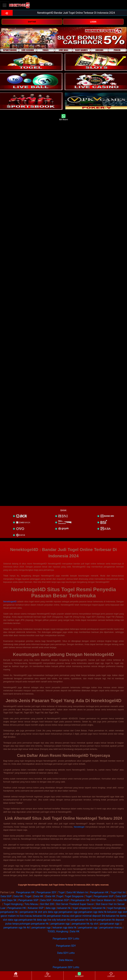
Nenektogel (79, 827)
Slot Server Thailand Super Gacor (75, 904)
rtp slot (94, 924)
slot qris (43, 912)
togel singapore (81, 908)
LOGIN (93, 22)
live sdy (52, 920)
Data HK (18, 896)
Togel (61, 892)
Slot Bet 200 (47, 904)
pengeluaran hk (9, 912)
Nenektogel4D (10, 602)
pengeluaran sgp (68, 912)
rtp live (93, 920)
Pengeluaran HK (25, 892)
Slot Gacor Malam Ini (103, 900)
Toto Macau (31, 904)
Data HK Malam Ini (77, 892)
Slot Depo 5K (9, 900)
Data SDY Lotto (66, 953)
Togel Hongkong (13, 904)
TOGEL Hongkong (58, 931)
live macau (26, 916)
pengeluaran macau (58, 916)
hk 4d (27, 928)
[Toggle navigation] (5, 5)
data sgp (50, 908)
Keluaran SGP (61, 900)
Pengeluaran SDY (46, 892)
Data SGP (6, 896)
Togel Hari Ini (118, 892)
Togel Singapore (74, 896)
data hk (102, 912)
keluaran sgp (115, 912)
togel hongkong (116, 908)
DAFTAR (32, 22)
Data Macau (66, 960)
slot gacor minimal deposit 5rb (88, 916)
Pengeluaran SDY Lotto (66, 939)
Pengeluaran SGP (104, 896)
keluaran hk (64, 908)
